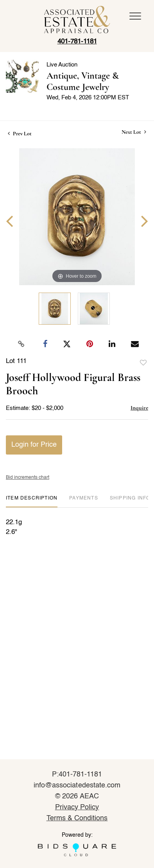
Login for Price (34, 445)
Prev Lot (20, 134)
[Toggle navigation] (135, 16)
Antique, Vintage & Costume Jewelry (83, 81)
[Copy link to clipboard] (21, 344)
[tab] (32, 501)
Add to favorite (143, 363)
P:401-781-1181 (77, 775)
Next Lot (134, 132)
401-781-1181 (77, 42)
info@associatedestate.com (77, 785)
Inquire (139, 408)
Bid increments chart (28, 478)
